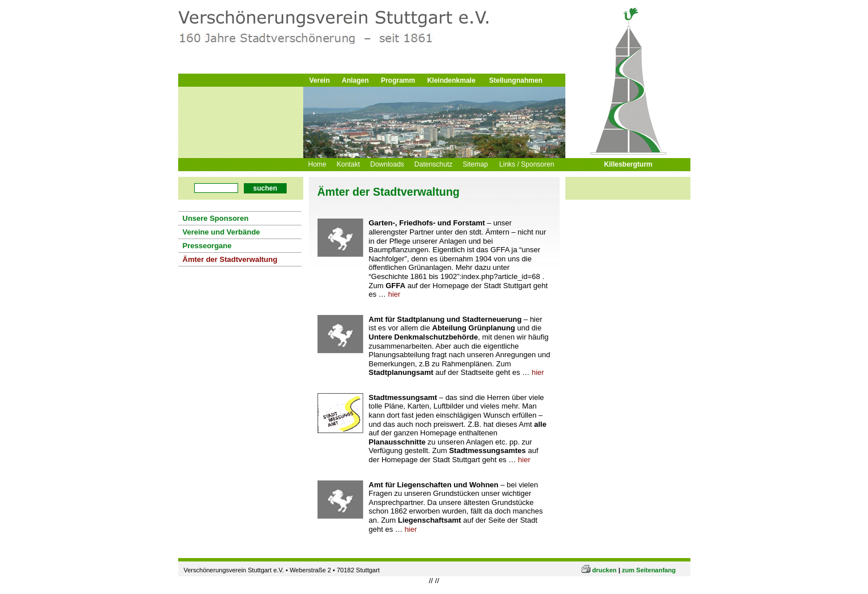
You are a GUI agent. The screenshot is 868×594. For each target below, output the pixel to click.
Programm (398, 80)
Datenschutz (434, 164)
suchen (265, 188)
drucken (604, 579)
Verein (320, 80)
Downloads (387, 164)
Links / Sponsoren (527, 164)
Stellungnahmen (516, 80)
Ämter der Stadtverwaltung (230, 259)
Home (318, 164)
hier (394, 296)
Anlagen (355, 80)
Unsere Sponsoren (216, 218)
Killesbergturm (628, 164)
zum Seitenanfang (649, 579)
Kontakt (349, 164)
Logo (327, 36)
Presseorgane (207, 246)
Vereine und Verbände (222, 232)
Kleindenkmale (451, 80)
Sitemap (475, 164)
